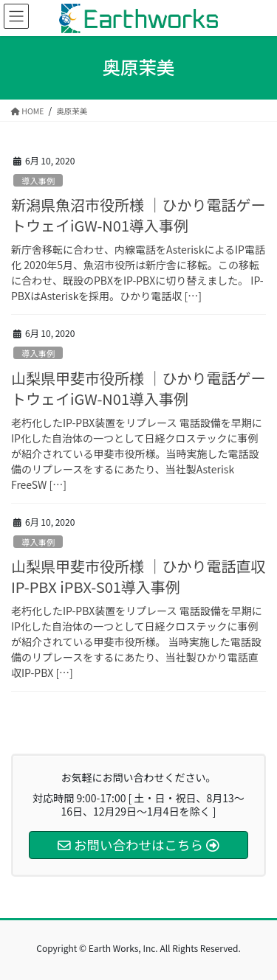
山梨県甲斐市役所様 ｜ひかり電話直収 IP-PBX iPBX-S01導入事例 (138, 576)
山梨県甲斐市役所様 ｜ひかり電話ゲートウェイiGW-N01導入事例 (138, 388)
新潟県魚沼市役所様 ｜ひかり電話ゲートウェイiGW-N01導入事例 (138, 215)
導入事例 (38, 181)
